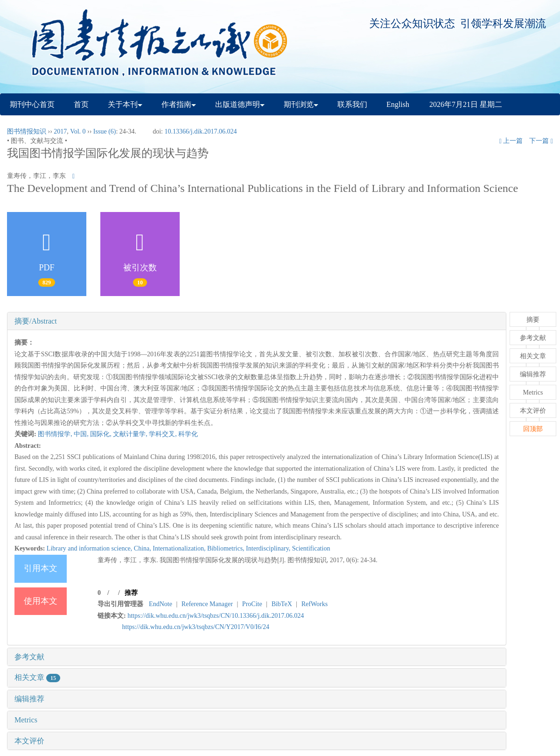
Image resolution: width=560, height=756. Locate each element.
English (398, 104)
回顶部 (533, 429)
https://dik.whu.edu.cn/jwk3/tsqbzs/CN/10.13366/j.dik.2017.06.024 (216, 616)
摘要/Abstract (36, 321)
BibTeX (282, 604)
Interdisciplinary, (269, 548)
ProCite (252, 604)
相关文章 (37, 677)
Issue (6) (105, 131)
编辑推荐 (29, 699)
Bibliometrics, (227, 548)
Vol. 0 (78, 131)
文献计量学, (131, 434)
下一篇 (541, 141)
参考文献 (29, 657)
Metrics (26, 720)
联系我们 (352, 104)
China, (143, 548)
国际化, (101, 434)
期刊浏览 (301, 104)
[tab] (257, 321)
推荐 (131, 593)
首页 (81, 104)
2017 (60, 131)
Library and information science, (90, 548)
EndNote (161, 604)
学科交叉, (164, 434)
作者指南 (179, 104)
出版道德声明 (240, 104)
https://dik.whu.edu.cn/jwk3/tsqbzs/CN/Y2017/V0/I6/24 (196, 627)
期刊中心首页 (32, 104)
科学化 (188, 434)
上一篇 (511, 141)
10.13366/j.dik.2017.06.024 (200, 131)
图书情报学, (56, 434)
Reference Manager (207, 604)
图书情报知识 (27, 131)
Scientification (311, 548)
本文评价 (29, 741)
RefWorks (315, 604)
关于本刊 (125, 104)
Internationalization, (180, 548)
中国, (82, 434)
